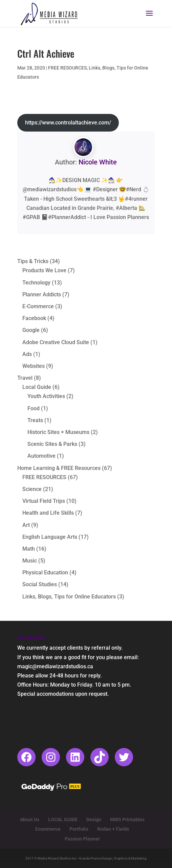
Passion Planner (82, 839)
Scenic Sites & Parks (52, 444)
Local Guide (37, 387)
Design (94, 820)
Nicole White (98, 162)
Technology (36, 283)
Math (29, 549)
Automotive (41, 456)
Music (30, 561)
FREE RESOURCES (67, 68)
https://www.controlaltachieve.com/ (68, 123)
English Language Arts (50, 537)
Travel (25, 378)
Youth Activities (46, 396)
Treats (35, 420)
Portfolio (79, 829)
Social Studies (40, 584)
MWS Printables (127, 820)
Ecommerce (48, 829)
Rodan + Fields (113, 829)
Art (26, 525)
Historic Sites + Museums (58, 432)
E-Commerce (38, 306)
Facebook (34, 318)
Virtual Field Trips (44, 501)
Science (32, 489)
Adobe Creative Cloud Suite (56, 342)
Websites (34, 366)
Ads (27, 354)
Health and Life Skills (48, 513)
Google (31, 330)
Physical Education (45, 573)
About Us (30, 820)
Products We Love (44, 270)
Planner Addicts (42, 294)
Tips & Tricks (33, 261)
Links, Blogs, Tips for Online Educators (69, 597)
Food (34, 408)
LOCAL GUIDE (63, 820)
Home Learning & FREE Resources (59, 468)
